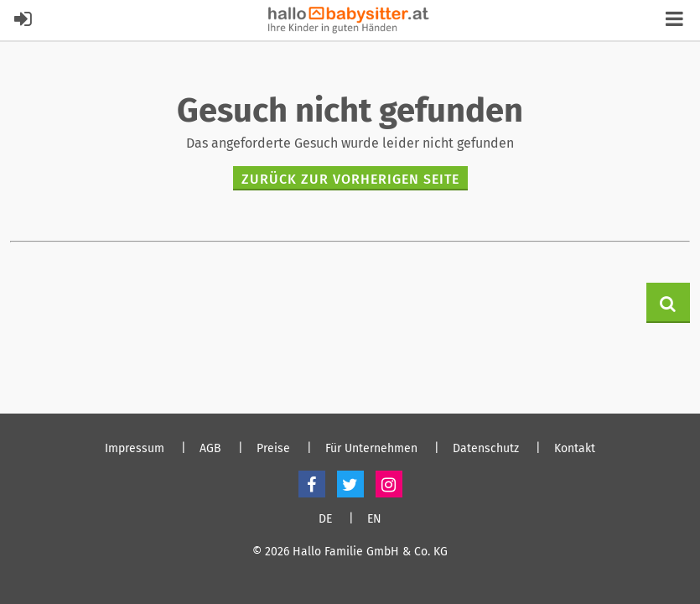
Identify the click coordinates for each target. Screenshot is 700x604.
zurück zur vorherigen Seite (350, 179)
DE (325, 519)
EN (374, 519)
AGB (210, 449)
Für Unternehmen (371, 449)
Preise (273, 449)
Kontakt (575, 449)
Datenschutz (486, 449)
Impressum (135, 449)
